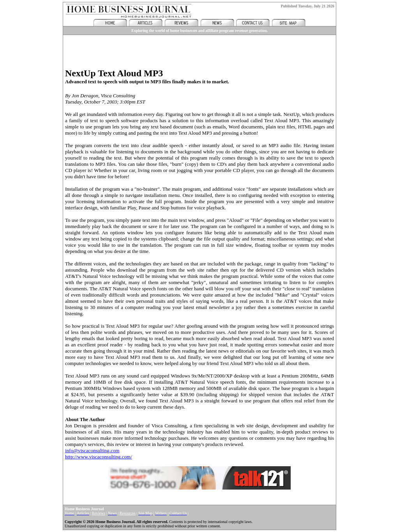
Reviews (99, 513)
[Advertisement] (199, 49)
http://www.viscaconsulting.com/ (99, 457)
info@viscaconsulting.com (92, 450)
